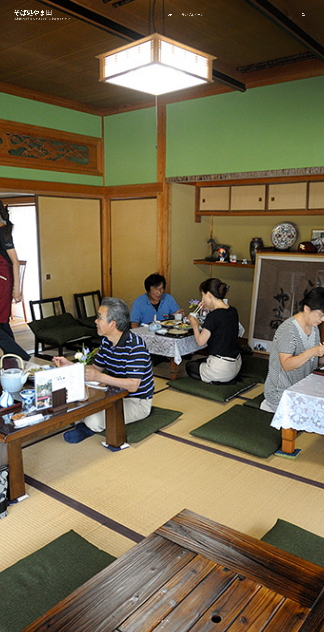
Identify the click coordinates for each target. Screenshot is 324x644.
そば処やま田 (33, 12)
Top (169, 15)
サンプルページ (193, 15)
